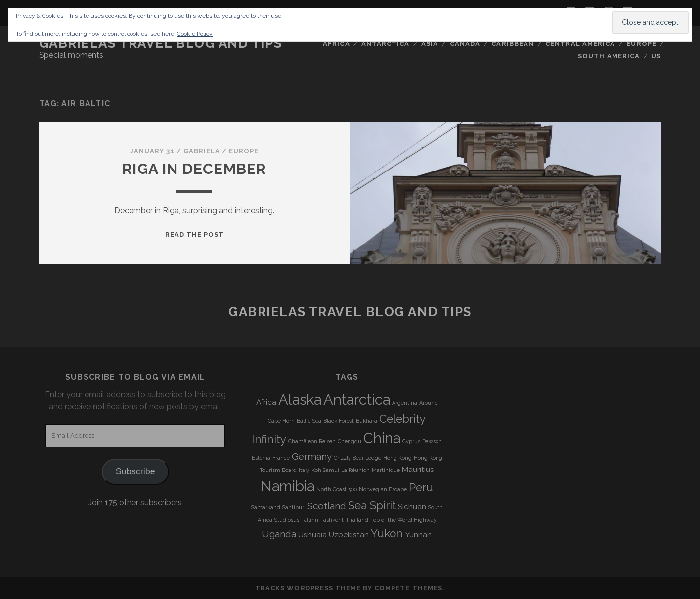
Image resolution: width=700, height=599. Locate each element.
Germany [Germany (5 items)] (312, 456)
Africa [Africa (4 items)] (266, 402)
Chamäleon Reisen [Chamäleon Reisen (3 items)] (312, 441)
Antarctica (385, 44)
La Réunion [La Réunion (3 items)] (355, 470)
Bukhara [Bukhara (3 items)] (367, 421)
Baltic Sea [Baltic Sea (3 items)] (309, 421)
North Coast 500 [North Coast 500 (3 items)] (337, 489)
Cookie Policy (195, 34)
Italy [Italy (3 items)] (304, 470)
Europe (641, 44)
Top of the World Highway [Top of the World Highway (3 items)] (403, 520)
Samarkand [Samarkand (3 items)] (266, 507)
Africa (336, 44)
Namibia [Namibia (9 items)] (287, 486)
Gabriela (202, 151)
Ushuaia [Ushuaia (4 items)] (312, 535)
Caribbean (512, 44)
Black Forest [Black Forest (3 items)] (339, 421)
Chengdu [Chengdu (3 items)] (350, 441)
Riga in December (194, 169)
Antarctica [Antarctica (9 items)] (357, 400)
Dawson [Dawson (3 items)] (432, 441)
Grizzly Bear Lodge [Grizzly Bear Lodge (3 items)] (357, 458)
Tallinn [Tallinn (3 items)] (310, 520)
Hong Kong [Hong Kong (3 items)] (397, 458)
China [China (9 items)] (382, 438)
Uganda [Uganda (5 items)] (279, 534)
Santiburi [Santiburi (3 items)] (294, 507)
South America (609, 56)
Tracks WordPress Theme (308, 588)
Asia (430, 44)
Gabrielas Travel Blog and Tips (161, 43)
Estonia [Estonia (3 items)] (261, 458)
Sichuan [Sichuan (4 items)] (412, 507)
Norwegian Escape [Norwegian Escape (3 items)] (383, 489)
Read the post (195, 235)
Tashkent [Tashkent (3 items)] (332, 520)
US (656, 56)
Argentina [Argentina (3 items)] (405, 403)
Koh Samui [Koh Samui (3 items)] (325, 470)
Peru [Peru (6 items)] (421, 487)
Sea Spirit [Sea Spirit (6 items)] (372, 505)
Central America (580, 44)
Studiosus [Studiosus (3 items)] (287, 520)
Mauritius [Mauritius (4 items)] (418, 470)
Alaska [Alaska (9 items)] (300, 400)
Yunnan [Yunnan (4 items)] (418, 535)
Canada (465, 44)
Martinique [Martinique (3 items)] (386, 470)
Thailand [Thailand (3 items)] (357, 520)
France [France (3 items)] (281, 458)
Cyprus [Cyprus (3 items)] (411, 441)
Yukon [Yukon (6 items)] (387, 533)
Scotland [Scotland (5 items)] (327, 506)
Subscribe (135, 471)
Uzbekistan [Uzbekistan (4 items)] (349, 535)
